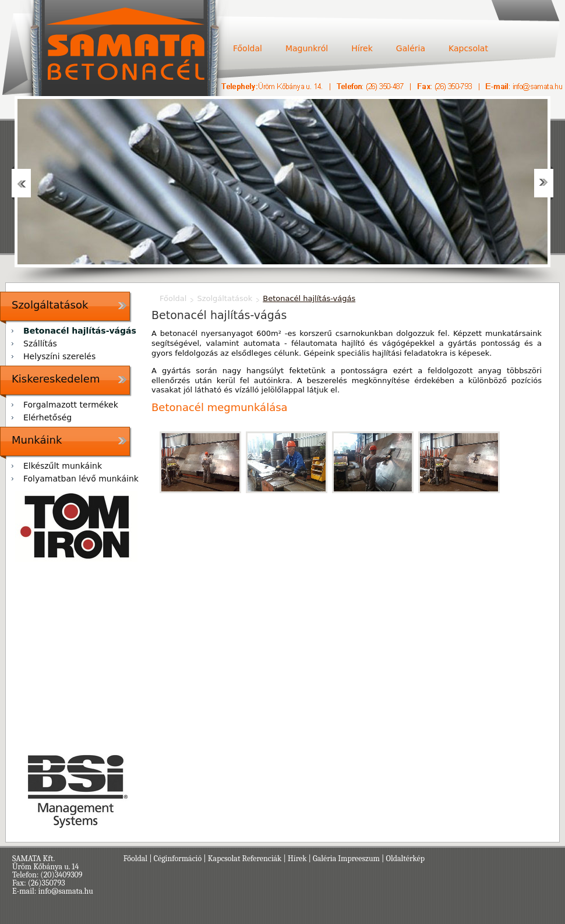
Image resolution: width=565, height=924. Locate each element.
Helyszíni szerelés (59, 356)
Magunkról (307, 48)
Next (544, 183)
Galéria (411, 48)
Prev (21, 183)
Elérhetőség (47, 417)
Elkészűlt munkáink (63, 466)
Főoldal (248, 48)
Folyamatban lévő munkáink (81, 479)
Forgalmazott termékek (71, 405)
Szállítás (40, 344)
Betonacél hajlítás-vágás (80, 331)
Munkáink (37, 440)
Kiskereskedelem (56, 379)
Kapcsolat (468, 48)
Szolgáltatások (50, 305)
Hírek (362, 48)
